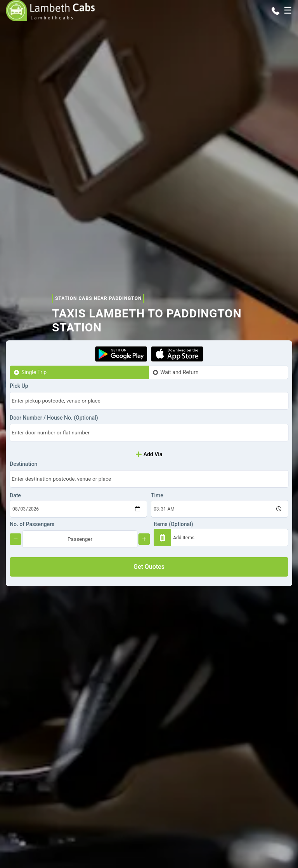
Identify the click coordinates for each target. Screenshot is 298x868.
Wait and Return (179, 372)
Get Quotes (149, 567)
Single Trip (34, 372)
